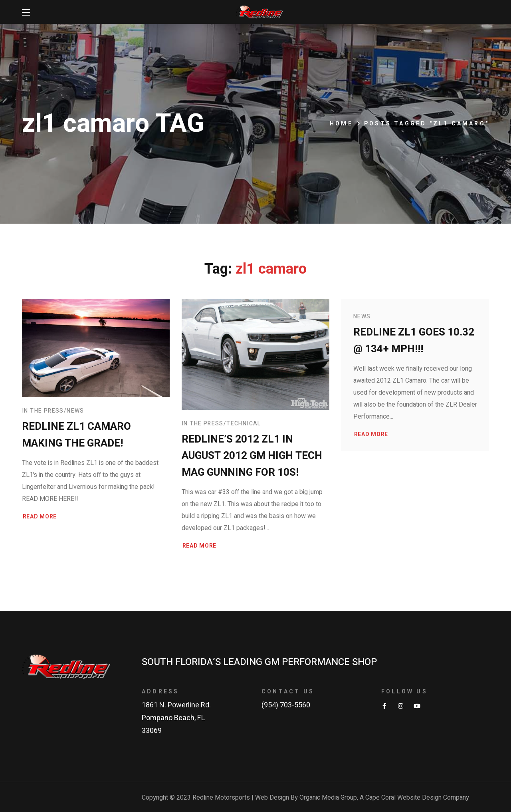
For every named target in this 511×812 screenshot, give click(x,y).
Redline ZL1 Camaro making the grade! (76, 435)
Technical (244, 424)
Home (341, 124)
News (75, 411)
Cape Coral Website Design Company (417, 798)
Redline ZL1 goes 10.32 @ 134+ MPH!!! (414, 341)
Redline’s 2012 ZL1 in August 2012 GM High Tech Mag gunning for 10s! (252, 456)
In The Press (43, 411)
